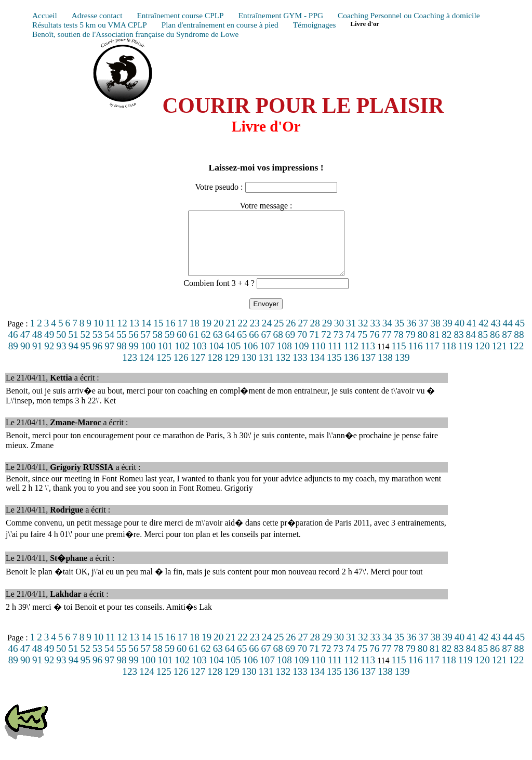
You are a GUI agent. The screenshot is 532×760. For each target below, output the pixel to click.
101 (165, 358)
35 (399, 336)
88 (519, 347)
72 (326, 347)
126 (181, 370)
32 (363, 336)
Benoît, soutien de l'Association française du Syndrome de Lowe (135, 34)
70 (302, 347)
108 (284, 358)
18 (195, 336)
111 (335, 358)
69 (290, 347)
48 (37, 347)
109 (302, 358)
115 (399, 358)
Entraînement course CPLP (180, 15)
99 (134, 358)
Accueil (45, 15)
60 (182, 347)
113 (368, 358)
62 (205, 347)
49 (49, 347)
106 (250, 358)
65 (242, 347)
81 (435, 347)
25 (279, 336)
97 (109, 358)
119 (465, 358)
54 (109, 347)
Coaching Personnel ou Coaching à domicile (409, 15)
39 (448, 336)
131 (266, 370)
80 (423, 347)
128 (215, 370)
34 (387, 336)
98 (121, 358)
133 (300, 370)
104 (216, 358)
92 (49, 358)
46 (13, 347)
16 (170, 336)
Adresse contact (97, 15)
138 (385, 370)
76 (374, 347)
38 (435, 336)
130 (249, 370)
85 (483, 347)
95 (85, 358)
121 (500, 358)
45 (520, 336)
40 (460, 336)
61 (194, 347)
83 (458, 347)
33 (375, 336)
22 (242, 336)
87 (507, 347)
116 (416, 358)
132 (283, 370)
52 (85, 347)
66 (254, 347)
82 (447, 347)
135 (334, 370)
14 (146, 336)
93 (61, 358)
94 (74, 358)
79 (411, 347)
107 (267, 358)
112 (351, 358)
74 (350, 347)
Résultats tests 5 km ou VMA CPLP (90, 25)
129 (232, 370)
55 (121, 347)
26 (291, 336)
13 (134, 336)
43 (495, 336)
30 (339, 336)
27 (303, 336)
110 (318, 358)
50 (61, 347)
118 (449, 358)
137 (368, 370)
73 (338, 347)
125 (164, 370)
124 (147, 370)
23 (255, 336)
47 (25, 347)
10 (98, 336)
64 (230, 347)
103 (199, 358)
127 (198, 370)
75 (362, 347)
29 (327, 336)
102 (182, 358)
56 (133, 347)
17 (183, 336)
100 (148, 358)
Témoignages (315, 25)
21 (230, 336)
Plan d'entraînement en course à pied (220, 25)
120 (482, 358)
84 (471, 347)
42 (483, 336)
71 (314, 347)
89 (13, 358)
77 (386, 347)
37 (423, 336)
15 (158, 336)
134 (317, 370)
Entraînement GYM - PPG (281, 15)
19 (207, 336)
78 (398, 347)
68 (278, 347)
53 (97, 347)
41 (471, 336)
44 (508, 336)
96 (97, 358)
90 (25, 358)
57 (146, 347)
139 (402, 370)
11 (110, 336)
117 (432, 358)
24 (267, 336)
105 (234, 358)
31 (351, 336)
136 (351, 370)
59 (170, 347)
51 (73, 347)
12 (122, 336)
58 (158, 347)
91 (37, 358)
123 (130, 370)
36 (411, 336)
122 (517, 358)
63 (218, 347)
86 (495, 347)
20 (218, 336)
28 (315, 336)
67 (266, 347)
